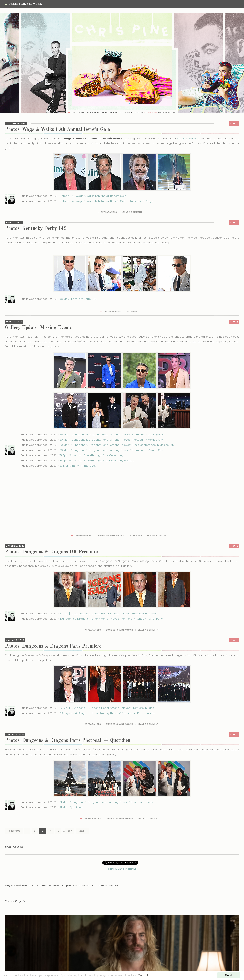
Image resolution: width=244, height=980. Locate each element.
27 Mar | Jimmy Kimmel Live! (77, 466)
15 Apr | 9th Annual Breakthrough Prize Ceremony (91, 455)
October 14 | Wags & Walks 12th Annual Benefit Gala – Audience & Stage (106, 201)
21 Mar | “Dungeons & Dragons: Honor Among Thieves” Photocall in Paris (106, 802)
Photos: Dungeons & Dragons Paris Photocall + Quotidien (68, 741)
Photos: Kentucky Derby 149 (36, 229)
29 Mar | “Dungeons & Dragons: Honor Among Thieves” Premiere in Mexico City (111, 450)
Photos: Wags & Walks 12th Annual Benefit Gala (57, 130)
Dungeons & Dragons (110, 536)
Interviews (136, 536)
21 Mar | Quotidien (71, 807)
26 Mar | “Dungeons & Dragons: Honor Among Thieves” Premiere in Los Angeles (111, 434)
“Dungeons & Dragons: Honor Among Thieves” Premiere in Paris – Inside (107, 713)
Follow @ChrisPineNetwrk (122, 869)
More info (144, 975)
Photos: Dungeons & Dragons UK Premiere (51, 552)
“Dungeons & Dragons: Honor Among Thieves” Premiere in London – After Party (111, 619)
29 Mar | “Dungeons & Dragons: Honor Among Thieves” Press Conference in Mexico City (117, 445)
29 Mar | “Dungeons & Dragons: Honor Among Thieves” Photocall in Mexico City (111, 440)
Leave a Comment (132, 212)
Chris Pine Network (23, 4)
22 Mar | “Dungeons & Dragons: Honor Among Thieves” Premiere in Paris (107, 708)
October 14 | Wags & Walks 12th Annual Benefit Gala (93, 196)
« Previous (14, 831)
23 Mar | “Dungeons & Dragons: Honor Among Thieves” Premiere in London (108, 614)
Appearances (109, 212)
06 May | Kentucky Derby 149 (78, 299)
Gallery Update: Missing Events (39, 328)
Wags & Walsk (187, 139)
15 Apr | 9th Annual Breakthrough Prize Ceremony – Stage (97, 461)
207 (70, 831)
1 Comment (132, 311)
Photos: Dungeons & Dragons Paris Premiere (53, 646)
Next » (82, 831)
